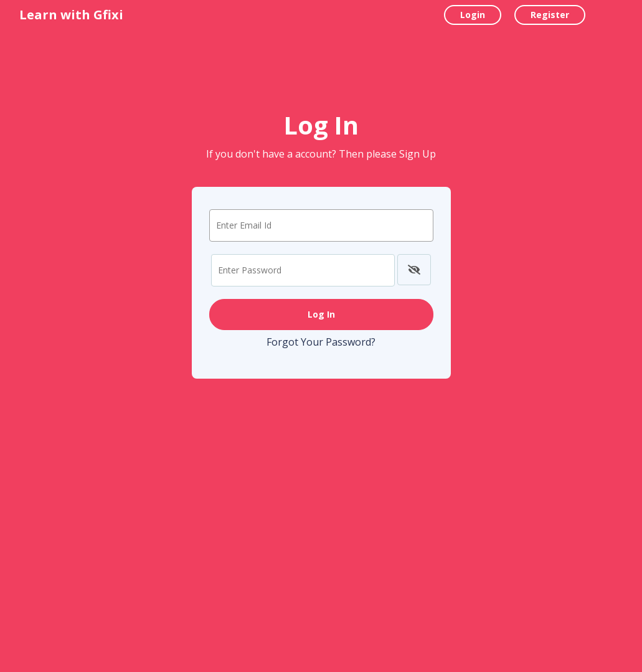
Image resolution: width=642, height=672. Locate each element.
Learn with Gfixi (71, 15)
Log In (321, 314)
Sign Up (418, 154)
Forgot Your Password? (321, 342)
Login (473, 15)
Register (550, 15)
